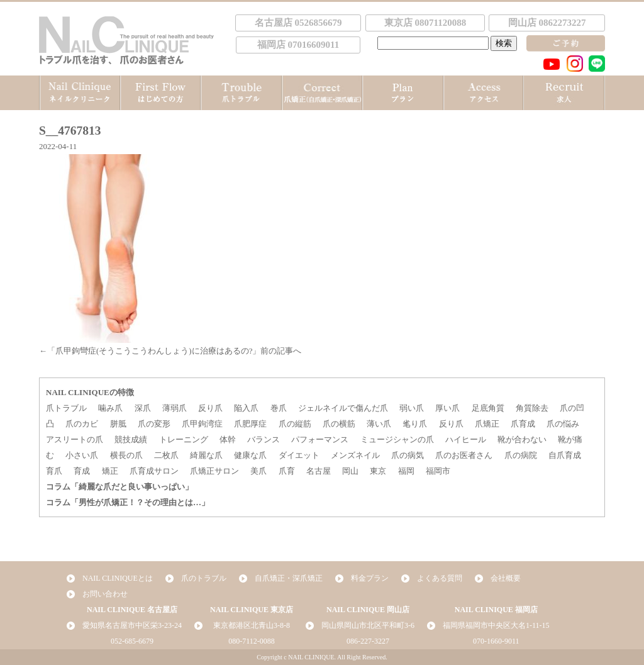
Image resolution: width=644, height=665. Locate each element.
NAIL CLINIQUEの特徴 (90, 392)
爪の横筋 (339, 424)
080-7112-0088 (252, 641)
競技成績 (131, 439)
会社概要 (506, 578)
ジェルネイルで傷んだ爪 (343, 408)
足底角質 (488, 408)
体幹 (228, 439)
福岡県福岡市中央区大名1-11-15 (496, 625)
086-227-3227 (368, 641)
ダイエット (299, 455)
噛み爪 (110, 408)
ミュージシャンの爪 (397, 439)
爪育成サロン (154, 471)
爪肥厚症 (250, 424)
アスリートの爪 (75, 439)
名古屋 (319, 471)
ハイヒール (466, 439)
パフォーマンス (320, 439)
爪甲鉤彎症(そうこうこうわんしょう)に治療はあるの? (154, 351)
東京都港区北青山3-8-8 (252, 625)
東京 (378, 471)
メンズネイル (355, 455)
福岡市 (438, 471)
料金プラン (370, 578)
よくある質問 (440, 578)
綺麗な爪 (206, 455)
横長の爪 (126, 455)
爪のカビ (82, 424)
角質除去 (532, 408)
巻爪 (279, 408)
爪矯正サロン (214, 471)
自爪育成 (565, 455)
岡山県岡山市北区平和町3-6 (368, 625)
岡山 (350, 471)
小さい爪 (82, 455)
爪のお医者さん (464, 455)
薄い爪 (379, 424)
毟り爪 (415, 424)
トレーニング (184, 439)
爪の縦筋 (295, 424)
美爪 (258, 471)
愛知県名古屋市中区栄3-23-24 (132, 625)
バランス (264, 439)
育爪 (54, 471)
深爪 (143, 408)
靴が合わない (522, 439)
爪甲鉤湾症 (202, 424)
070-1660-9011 (496, 641)
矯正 (110, 471)
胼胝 (118, 424)
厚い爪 (447, 408)
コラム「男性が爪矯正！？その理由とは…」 (128, 502)
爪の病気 (408, 455)
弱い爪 (412, 408)
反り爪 (210, 408)
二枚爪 (166, 455)
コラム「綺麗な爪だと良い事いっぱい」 (119, 487)
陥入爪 (246, 408)
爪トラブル (66, 408)
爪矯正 (487, 424)
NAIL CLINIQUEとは (118, 578)
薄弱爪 (175, 408)
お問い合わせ (105, 594)
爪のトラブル (204, 578)
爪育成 (523, 424)
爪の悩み (563, 424)
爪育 (287, 471)
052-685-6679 (132, 641)
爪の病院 (521, 455)
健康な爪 (250, 455)
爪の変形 (154, 424)
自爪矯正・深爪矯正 (289, 578)
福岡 (406, 471)
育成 (82, 471)
